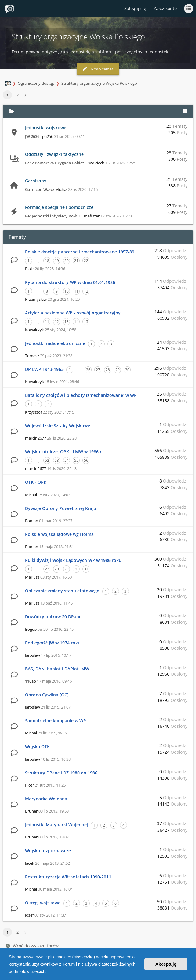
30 (127, 370)
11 (76, 291)
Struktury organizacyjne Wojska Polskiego (99, 83)
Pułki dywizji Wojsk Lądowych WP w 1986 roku (73, 560)
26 (88, 370)
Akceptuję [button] (166, 964)
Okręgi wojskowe (43, 903)
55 (76, 460)
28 (108, 370)
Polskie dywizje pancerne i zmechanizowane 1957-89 (80, 252)
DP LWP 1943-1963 (44, 369)
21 (76, 261)
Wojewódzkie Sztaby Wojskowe (58, 426)
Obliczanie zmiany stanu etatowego (62, 591)
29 (118, 370)
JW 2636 (32, 136)
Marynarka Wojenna (46, 799)
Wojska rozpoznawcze (48, 851)
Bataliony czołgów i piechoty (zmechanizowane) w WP (81, 395)
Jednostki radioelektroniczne (55, 343)
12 (86, 291)
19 (57, 261)
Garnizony (36, 181)
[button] (49, 972)
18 (47, 261)
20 (67, 261)
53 (57, 460)
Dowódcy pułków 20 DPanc (53, 617)
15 (86, 322)
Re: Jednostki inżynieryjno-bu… (54, 216)
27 (98, 370)
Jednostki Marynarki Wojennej (56, 825)
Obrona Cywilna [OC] (47, 695)
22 (86, 261)
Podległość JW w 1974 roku (53, 643)
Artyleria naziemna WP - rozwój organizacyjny (73, 313)
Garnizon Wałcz (40, 189)
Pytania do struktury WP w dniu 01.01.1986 (70, 282)
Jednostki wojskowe (46, 128)
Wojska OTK (37, 747)
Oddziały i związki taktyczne (54, 154)
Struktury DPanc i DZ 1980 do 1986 (61, 773)
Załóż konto (165, 8)
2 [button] (18, 95)
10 (67, 291)
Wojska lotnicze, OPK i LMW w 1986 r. (64, 452)
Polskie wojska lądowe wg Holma (59, 534)
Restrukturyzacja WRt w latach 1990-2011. (69, 877)
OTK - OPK (36, 482)
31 (86, 569)
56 (86, 460)
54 (67, 460)
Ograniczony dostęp (36, 83)
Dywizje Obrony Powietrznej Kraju (61, 508)
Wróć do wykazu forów (32, 946)
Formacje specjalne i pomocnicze (59, 207)
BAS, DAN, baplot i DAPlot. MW (57, 669)
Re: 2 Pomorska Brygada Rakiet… (56, 163)
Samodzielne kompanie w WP (56, 721)
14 (76, 322)
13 (67, 322)
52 (47, 460)
